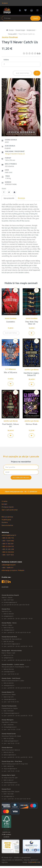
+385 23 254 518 (8, 546)
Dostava (5, 522)
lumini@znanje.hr (9, 672)
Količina (6, 60)
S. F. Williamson (10, 369)
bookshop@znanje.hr (10, 602)
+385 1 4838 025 (8, 766)
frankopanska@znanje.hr (12, 713)
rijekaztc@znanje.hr (10, 699)
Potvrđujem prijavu (21, 477)
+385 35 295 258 (8, 549)
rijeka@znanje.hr (9, 630)
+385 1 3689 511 (8, 567)
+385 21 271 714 (8, 655)
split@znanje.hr (9, 658)
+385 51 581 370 (8, 697)
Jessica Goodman (10, 318)
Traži (35, 18)
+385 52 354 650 (8, 552)
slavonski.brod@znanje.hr (12, 644)
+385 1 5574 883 (8, 711)
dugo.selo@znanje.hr (10, 769)
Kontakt (4, 504)
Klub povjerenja (7, 517)
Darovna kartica (7, 525)
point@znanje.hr (9, 796)
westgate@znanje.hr (10, 727)
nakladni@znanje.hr (9, 565)
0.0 (32, 53)
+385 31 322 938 (8, 738)
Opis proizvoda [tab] (9, 198)
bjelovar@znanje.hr (10, 755)
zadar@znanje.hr (9, 685)
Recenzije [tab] (21, 198)
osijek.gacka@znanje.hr (11, 741)
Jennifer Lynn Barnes (32, 370)
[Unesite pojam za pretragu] (21, 18)
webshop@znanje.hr (9, 535)
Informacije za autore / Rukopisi (13, 570)
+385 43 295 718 (8, 538)
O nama (4, 501)
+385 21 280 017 (8, 780)
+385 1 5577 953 (8, 555)
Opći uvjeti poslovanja (10, 510)
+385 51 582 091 (8, 544)
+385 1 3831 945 (8, 794)
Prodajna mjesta (8, 507)
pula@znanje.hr (9, 616)
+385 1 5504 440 (8, 541)
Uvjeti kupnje (6, 520)
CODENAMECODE (34, 862)
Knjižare (5, 3)
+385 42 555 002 (8, 669)
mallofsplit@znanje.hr (11, 782)
